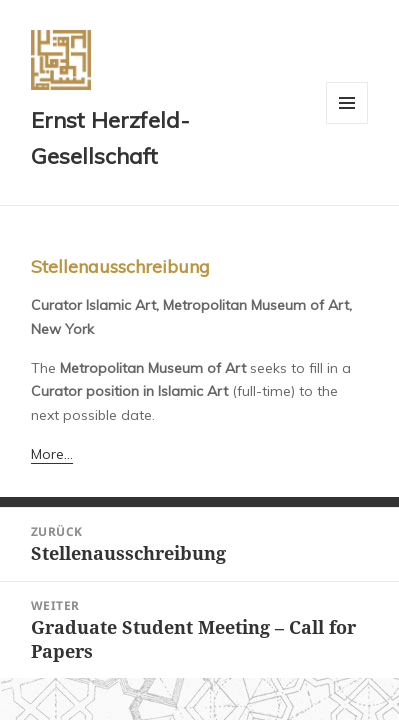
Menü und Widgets (347, 123)
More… (52, 454)
